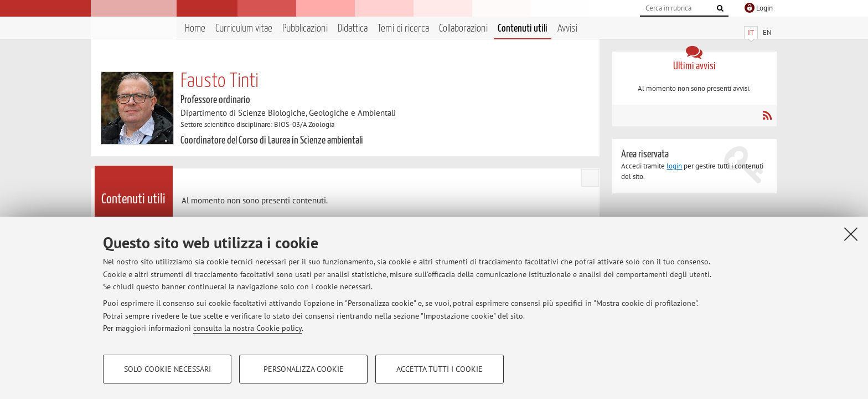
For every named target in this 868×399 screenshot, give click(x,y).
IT (751, 32)
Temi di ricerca (403, 29)
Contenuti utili (523, 29)
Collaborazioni (463, 29)
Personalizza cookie (304, 369)
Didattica (353, 29)
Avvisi (567, 29)
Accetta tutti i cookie (440, 369)
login (674, 166)
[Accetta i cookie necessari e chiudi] (851, 234)
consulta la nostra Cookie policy (247, 328)
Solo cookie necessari (167, 369)
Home (195, 29)
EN (767, 32)
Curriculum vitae (244, 29)
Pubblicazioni (305, 29)
